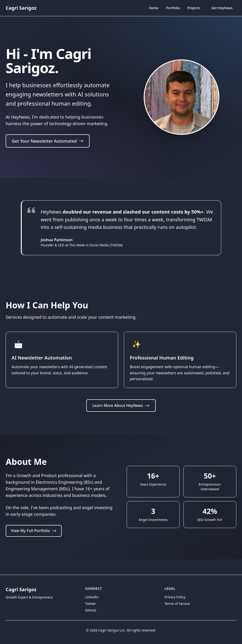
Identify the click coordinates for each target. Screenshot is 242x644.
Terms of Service (177, 604)
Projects (194, 8)
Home (154, 8)
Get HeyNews (222, 8)
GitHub (91, 610)
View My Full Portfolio (34, 546)
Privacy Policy (175, 597)
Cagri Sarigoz (21, 8)
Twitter (91, 604)
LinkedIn (92, 597)
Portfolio (173, 8)
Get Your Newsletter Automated (48, 142)
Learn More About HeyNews (121, 421)
